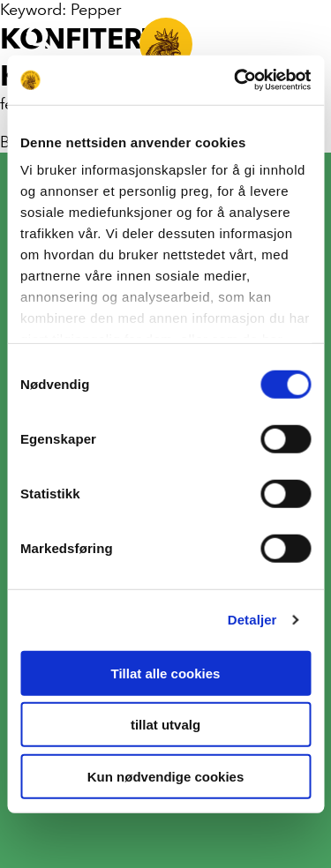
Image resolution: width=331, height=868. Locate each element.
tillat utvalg (165, 725)
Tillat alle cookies (166, 673)
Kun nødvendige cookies (166, 776)
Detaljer (252, 620)
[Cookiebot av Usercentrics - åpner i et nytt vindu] (236, 80)
